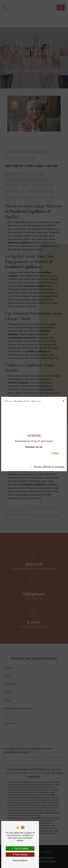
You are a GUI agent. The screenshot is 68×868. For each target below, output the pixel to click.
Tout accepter (20, 848)
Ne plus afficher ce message (49, 467)
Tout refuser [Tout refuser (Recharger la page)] (20, 855)
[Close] (63, 401)
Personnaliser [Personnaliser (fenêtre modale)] (20, 860)
